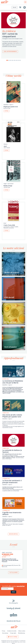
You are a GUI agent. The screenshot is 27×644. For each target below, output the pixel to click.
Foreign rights (13, 633)
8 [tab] (20, 60)
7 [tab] (18, 60)
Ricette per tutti (10, 322)
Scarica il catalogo (13, 637)
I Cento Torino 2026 (9, 225)
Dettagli (6, 111)
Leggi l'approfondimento (10, 51)
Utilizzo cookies (22, 631)
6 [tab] (16, 60)
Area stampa (5, 633)
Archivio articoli (14, 534)
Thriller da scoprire (12, 272)
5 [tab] (14, 60)
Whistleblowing (21, 633)
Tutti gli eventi (14, 572)
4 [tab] (13, 60)
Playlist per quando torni (11, 107)
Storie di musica (10, 347)
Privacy (4, 631)
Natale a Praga (8, 186)
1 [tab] (7, 60)
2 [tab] (9, 60)
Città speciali (9, 297)
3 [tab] (11, 60)
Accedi (15, 7)
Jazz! (5, 146)
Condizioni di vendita (12, 631)
